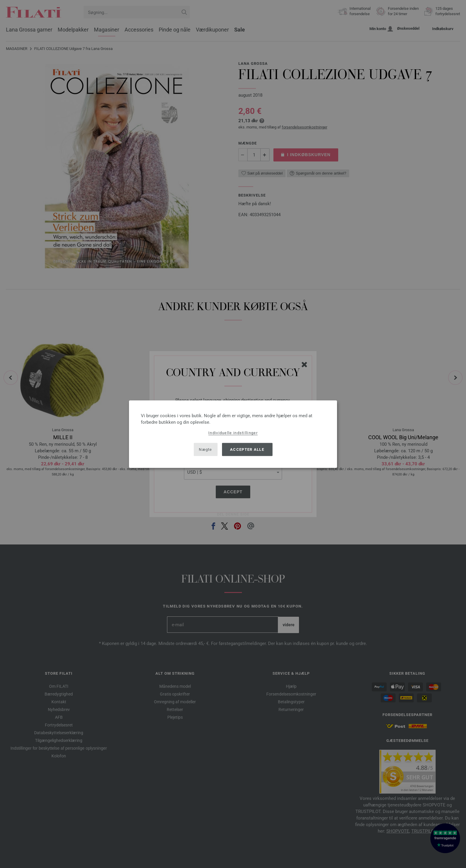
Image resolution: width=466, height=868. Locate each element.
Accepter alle (247, 449)
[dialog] (233, 434)
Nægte (206, 449)
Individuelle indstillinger (233, 433)
